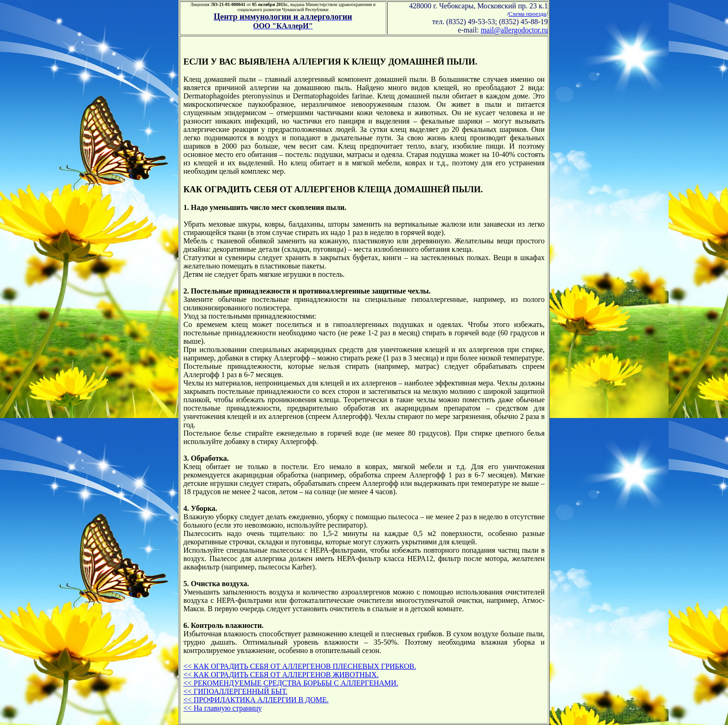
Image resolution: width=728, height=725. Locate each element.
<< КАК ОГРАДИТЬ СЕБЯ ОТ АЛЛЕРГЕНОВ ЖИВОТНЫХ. (281, 675)
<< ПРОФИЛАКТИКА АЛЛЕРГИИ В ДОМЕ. (256, 700)
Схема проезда (527, 14)
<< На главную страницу (223, 708)
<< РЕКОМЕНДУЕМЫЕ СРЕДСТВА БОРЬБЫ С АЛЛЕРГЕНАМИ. (291, 683)
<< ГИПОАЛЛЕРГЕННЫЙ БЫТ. (235, 691)
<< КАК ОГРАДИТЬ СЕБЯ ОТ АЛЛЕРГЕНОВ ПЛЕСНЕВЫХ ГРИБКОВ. (300, 666)
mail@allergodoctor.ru (514, 30)
